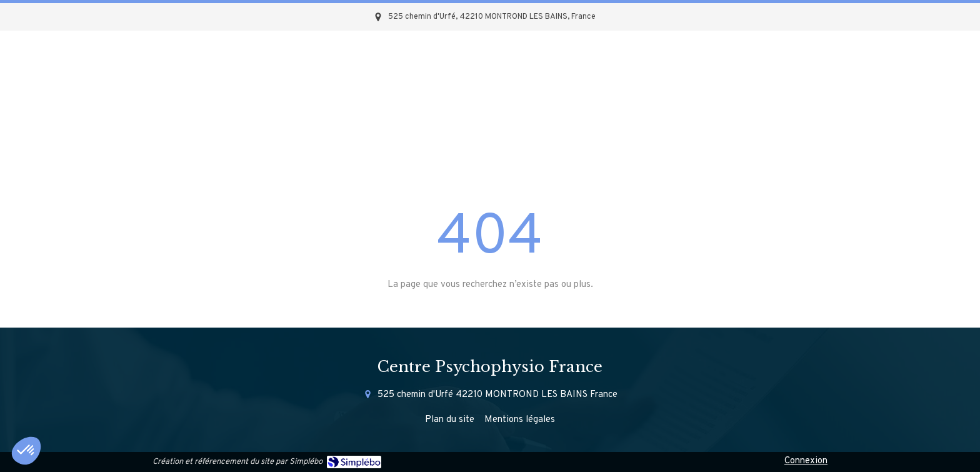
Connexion (806, 461)
